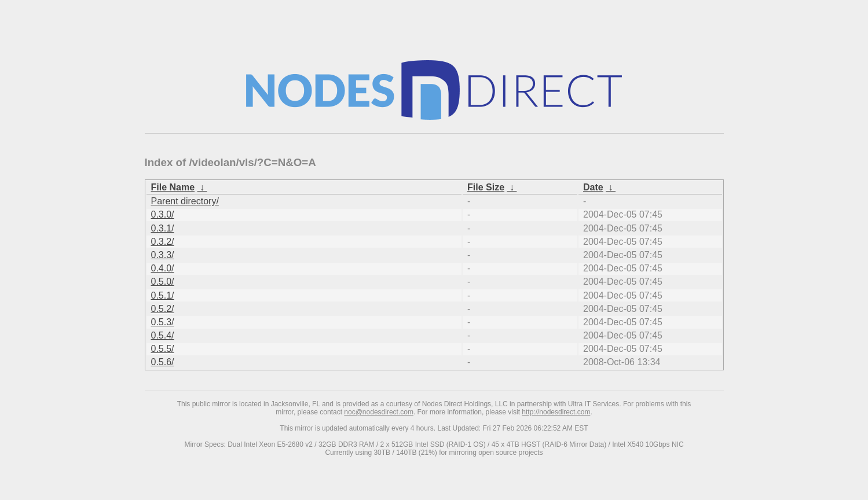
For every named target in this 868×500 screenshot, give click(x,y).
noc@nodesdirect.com (379, 412)
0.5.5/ (163, 349)
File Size (486, 187)
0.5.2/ (163, 309)
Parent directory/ (185, 201)
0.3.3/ (163, 255)
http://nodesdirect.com (556, 412)
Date (593, 187)
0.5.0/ (163, 282)
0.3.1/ (163, 228)
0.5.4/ (163, 335)
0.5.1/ (163, 295)
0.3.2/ (163, 242)
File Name (173, 187)
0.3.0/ (163, 214)
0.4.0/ (163, 268)
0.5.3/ (163, 322)
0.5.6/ (163, 362)
